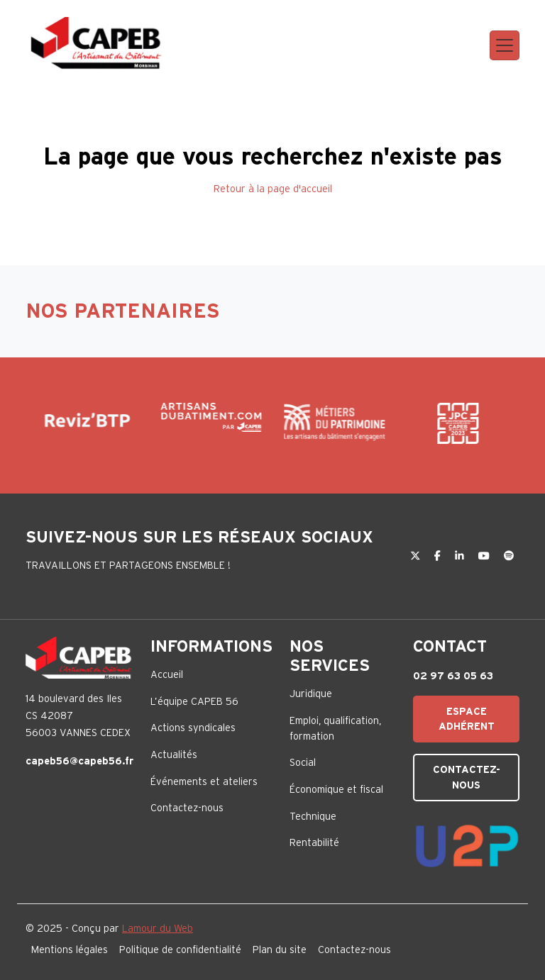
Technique (313, 816)
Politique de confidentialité (180, 950)
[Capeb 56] (97, 43)
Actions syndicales (193, 728)
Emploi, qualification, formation (335, 728)
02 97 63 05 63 (453, 676)
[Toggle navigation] (505, 45)
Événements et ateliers (204, 781)
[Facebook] (439, 556)
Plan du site (280, 950)
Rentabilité (314, 842)
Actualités (174, 755)
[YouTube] (485, 556)
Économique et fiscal (336, 789)
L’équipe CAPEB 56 (194, 701)
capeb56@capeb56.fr (79, 761)
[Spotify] (509, 556)
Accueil (167, 674)
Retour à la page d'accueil (273, 189)
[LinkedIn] (461, 556)
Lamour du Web (158, 928)
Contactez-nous (187, 808)
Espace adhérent (467, 719)
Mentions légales (70, 950)
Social (303, 762)
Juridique (311, 694)
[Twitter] (417, 556)
